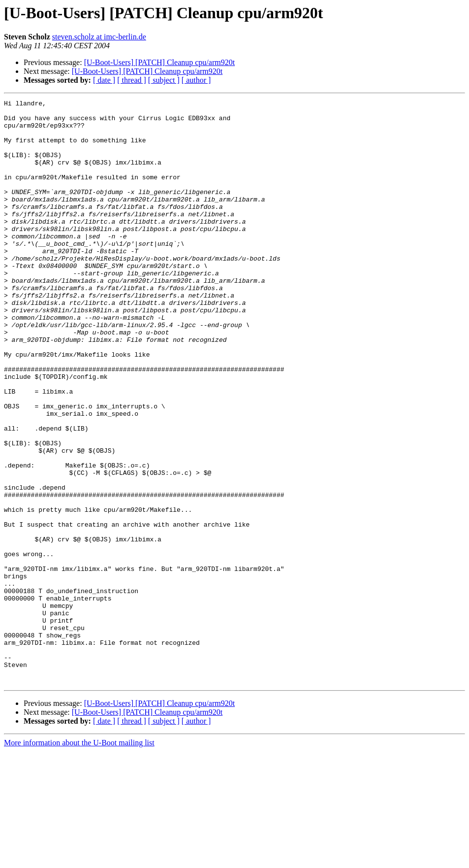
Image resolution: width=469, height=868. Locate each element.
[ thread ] (132, 80)
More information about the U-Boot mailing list (79, 859)
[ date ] (104, 80)
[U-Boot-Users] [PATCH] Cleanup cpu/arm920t (159, 62)
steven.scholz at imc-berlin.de (99, 37)
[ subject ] (164, 80)
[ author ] (196, 80)
